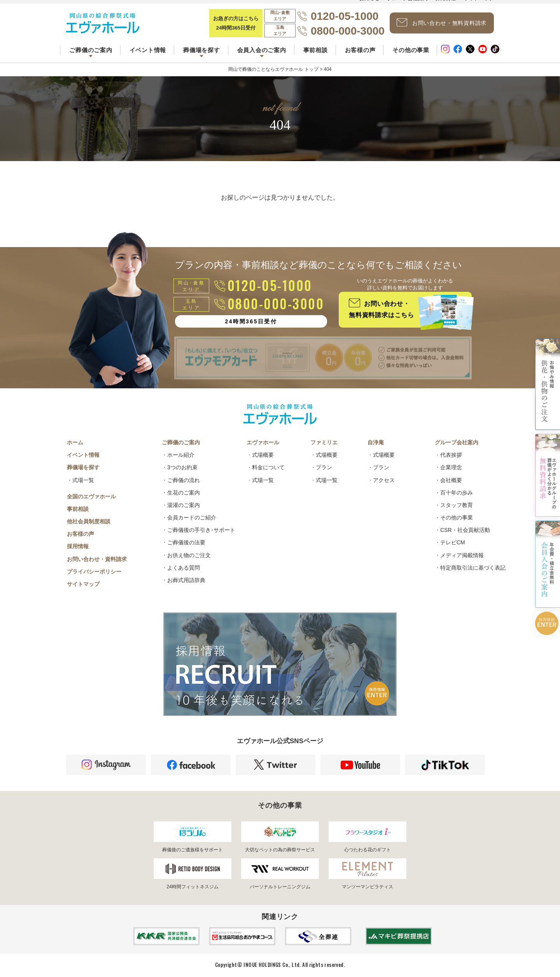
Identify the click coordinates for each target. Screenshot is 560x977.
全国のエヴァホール (91, 496)
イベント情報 (148, 50)
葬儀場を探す (83, 467)
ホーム (75, 442)
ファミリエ (324, 442)
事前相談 (316, 50)
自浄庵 (376, 442)
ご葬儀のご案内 (181, 442)
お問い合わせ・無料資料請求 (442, 23)
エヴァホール (263, 442)
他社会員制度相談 (89, 521)
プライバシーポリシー (94, 572)
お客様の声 (360, 50)
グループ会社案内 (457, 442)
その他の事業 (411, 50)
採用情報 (78, 546)
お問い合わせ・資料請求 (97, 559)
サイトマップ (83, 584)
